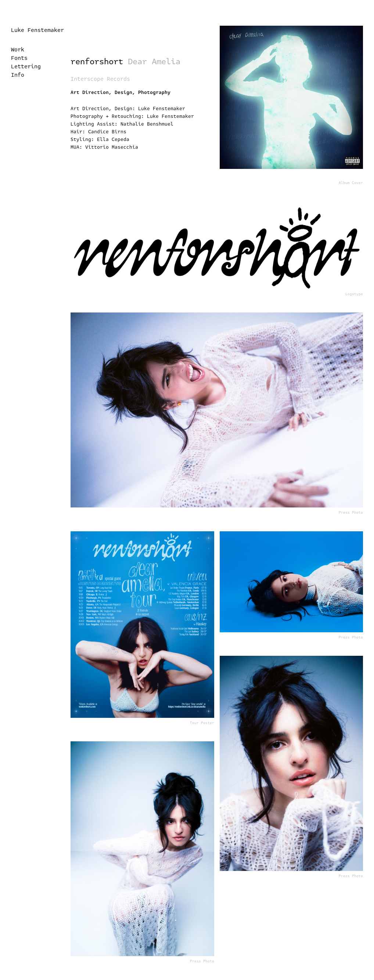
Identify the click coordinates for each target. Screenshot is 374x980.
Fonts (19, 58)
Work (18, 50)
